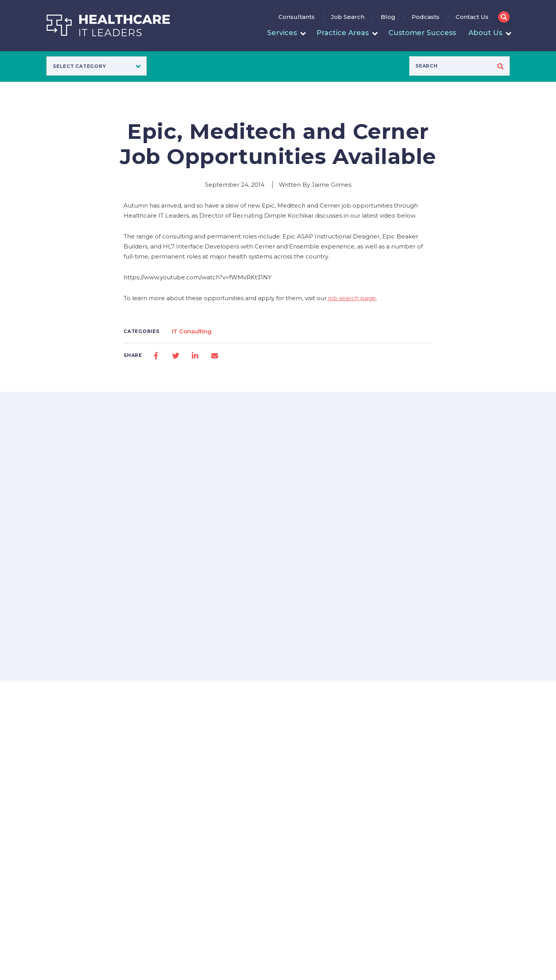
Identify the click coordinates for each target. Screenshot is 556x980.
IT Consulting (192, 331)
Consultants (297, 17)
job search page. (352, 298)
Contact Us (472, 17)
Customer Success (422, 33)
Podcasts (425, 17)
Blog (388, 17)
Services (282, 33)
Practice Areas (343, 33)
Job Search (348, 17)
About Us (485, 33)
